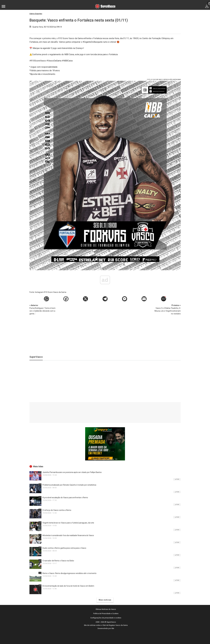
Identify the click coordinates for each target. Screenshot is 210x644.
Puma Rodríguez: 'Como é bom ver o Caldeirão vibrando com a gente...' (43, 309)
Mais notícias (105, 600)
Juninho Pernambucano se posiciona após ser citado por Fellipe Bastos (72, 472)
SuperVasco (36, 357)
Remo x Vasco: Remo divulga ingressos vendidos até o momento (69, 573)
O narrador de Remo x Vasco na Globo (58, 561)
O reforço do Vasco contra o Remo (57, 510)
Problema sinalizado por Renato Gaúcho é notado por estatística (69, 485)
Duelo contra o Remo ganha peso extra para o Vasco (64, 548)
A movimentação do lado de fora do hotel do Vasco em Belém (68, 586)
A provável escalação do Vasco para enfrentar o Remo (65, 498)
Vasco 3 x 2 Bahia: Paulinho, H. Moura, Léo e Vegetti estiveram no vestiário (167, 309)
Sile (113, 628)
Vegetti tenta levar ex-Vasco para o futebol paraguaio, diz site (68, 523)
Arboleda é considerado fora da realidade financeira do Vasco (68, 535)
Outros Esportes (36, 14)
